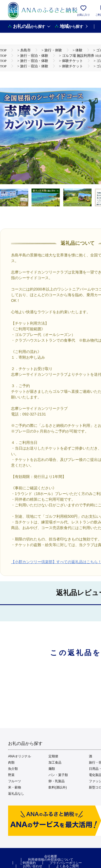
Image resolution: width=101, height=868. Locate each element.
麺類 (52, 769)
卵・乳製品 (57, 781)
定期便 (53, 756)
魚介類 (13, 769)
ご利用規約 (28, 863)
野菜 (11, 775)
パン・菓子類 (58, 775)
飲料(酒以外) (58, 787)
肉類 (11, 763)
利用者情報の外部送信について (51, 860)
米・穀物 (15, 787)
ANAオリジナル (20, 756)
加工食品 (55, 763)
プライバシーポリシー (66, 863)
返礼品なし (16, 794)
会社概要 (51, 856)
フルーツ (15, 781)
